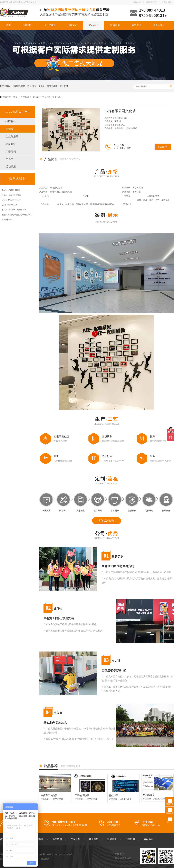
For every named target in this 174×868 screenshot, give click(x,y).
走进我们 (130, 839)
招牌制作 (27, 25)
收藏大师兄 (151, 2)
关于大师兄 (159, 25)
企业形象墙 (50, 25)
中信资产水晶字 (49, 795)
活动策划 (72, 25)
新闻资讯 (136, 25)
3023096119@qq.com (17, 210)
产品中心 (94, 25)
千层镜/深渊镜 (82, 795)
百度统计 (45, 859)
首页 (8, 25)
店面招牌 (64, 86)
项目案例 (115, 25)
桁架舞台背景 (19, 86)
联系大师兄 (167, 2)
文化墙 (41, 86)
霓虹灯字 (114, 795)
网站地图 (137, 2)
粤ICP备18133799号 (64, 854)
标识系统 (11, 144)
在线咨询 (163, 147)
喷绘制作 (32, 86)
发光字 (9, 159)
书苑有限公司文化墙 (51, 97)
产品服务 (75, 839)
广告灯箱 (11, 152)
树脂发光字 (149, 795)
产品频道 (25, 97)
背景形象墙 (52, 86)
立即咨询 (109, 521)
